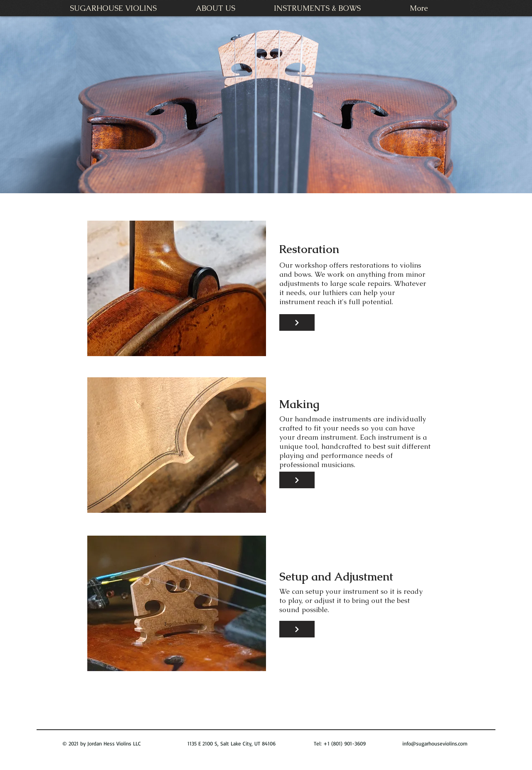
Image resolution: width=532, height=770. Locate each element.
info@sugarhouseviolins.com (435, 743)
